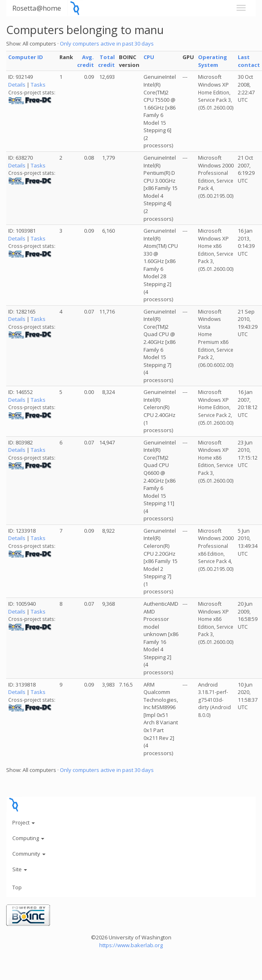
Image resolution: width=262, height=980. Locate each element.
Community (29, 854)
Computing (28, 838)
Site (20, 869)
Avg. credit (85, 61)
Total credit (106, 61)
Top (17, 887)
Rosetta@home (37, 8)
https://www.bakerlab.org (131, 945)
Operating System (213, 61)
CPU (149, 57)
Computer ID (26, 57)
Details (17, 85)
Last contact (249, 61)
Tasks (38, 85)
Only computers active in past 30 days (107, 44)
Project (24, 822)
